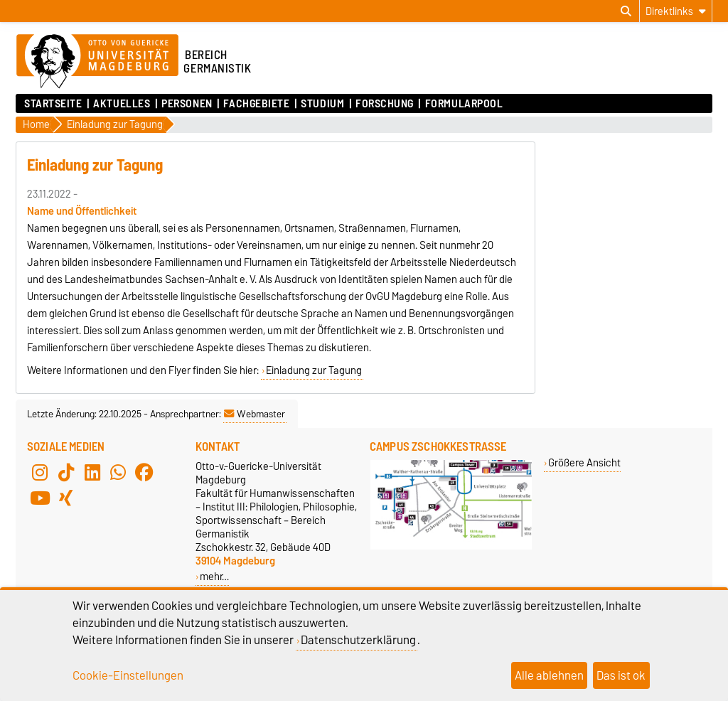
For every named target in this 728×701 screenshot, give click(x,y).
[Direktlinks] (676, 11)
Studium (322, 104)
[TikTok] (66, 472)
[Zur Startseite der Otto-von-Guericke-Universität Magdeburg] (97, 62)
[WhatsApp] (118, 472)
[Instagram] (40, 472)
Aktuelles (122, 104)
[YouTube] (40, 498)
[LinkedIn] (92, 472)
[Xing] (66, 498)
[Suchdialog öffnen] (626, 11)
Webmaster (255, 414)
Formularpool (464, 104)
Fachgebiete (256, 104)
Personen (187, 104)
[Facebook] (144, 472)
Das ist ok (621, 675)
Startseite (53, 104)
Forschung (385, 104)
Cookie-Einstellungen (128, 675)
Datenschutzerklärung (358, 640)
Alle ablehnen (549, 675)
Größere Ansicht (584, 462)
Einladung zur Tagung (314, 370)
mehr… (214, 576)
